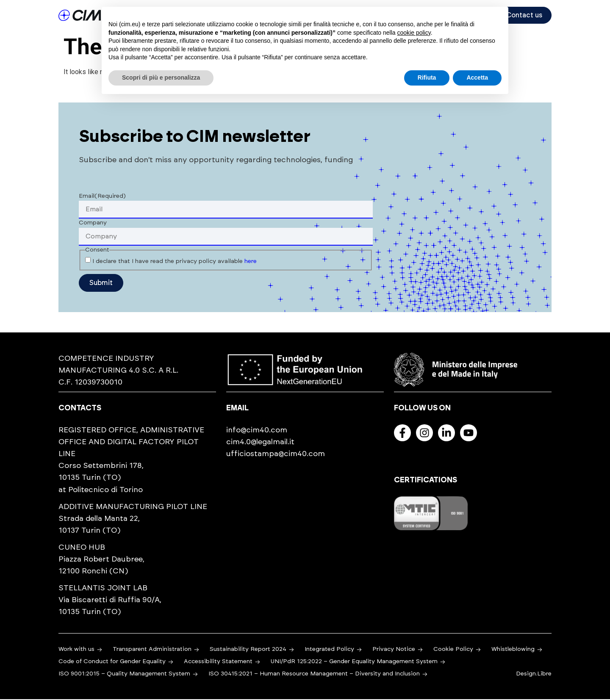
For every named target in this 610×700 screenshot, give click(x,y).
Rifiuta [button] (427, 77)
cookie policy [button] (414, 33)
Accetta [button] (477, 77)
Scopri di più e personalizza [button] (161, 77)
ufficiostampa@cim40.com (276, 455)
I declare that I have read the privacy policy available (175, 262)
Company (93, 224)
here (251, 262)
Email (102, 197)
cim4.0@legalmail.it (260, 443)
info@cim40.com (257, 431)
